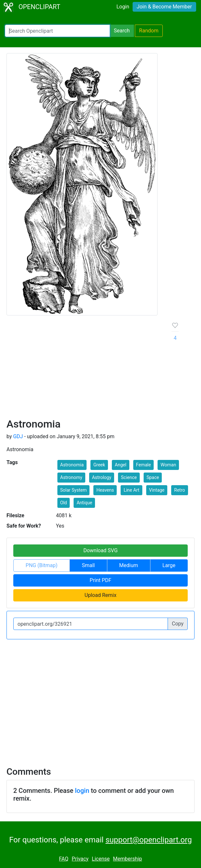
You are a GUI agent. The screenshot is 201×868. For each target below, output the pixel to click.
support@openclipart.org (148, 840)
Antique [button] (84, 503)
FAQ (64, 859)
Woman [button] (168, 465)
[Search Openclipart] (57, 31)
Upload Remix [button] (100, 595)
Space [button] (153, 477)
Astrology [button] (102, 477)
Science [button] (129, 477)
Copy (178, 624)
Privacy (80, 859)
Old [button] (64, 503)
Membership (128, 859)
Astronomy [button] (71, 477)
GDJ (18, 436)
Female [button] (144, 465)
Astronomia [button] (72, 465)
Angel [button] (121, 465)
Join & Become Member (164, 7)
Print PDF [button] (101, 580)
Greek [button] (99, 465)
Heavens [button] (105, 490)
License (101, 859)
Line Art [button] (131, 490)
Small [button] (88, 565)
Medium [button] (129, 565)
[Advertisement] (84, 369)
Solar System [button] (74, 490)
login (82, 791)
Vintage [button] (157, 490)
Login (123, 7)
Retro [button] (179, 490)
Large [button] (169, 565)
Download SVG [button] (100, 550)
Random (149, 31)
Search (122, 31)
